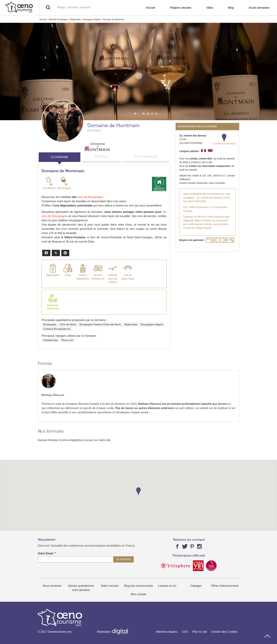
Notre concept (110, 586)
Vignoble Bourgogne (58, 19)
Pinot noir (67, 340)
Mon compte (138, 594)
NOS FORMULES (146, 157)
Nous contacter (52, 586)
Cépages (196, 586)
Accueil (151, 8)
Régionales (75, 19)
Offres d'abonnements (225, 586)
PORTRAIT (101, 157)
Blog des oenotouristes (139, 586)
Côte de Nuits (68, 324)
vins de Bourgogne (91, 197)
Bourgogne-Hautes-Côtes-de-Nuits (100, 324)
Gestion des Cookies (224, 632)
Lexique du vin (167, 586)
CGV (185, 632)
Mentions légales (167, 632)
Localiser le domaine (224, 139)
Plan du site (200, 632)
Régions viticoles (181, 8)
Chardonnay (51, 340)
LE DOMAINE (60, 157)
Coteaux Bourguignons (57, 329)
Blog (231, 8)
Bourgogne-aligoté (92, 19)
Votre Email (47, 553)
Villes (210, 8)
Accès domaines (259, 8)
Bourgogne (50, 324)
